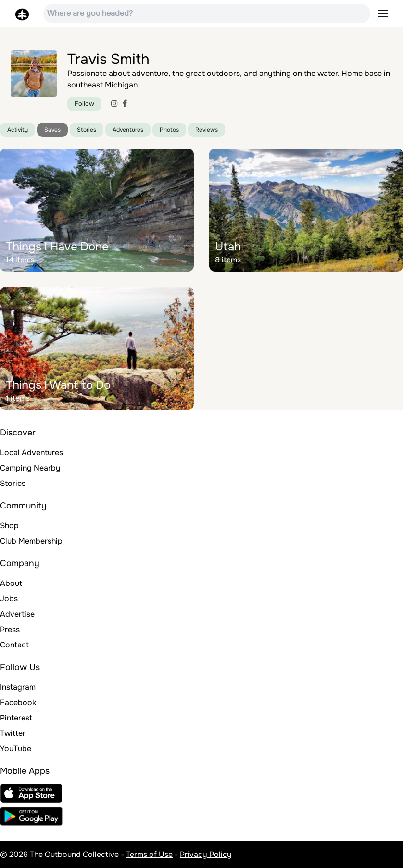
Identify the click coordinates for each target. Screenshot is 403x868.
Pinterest (16, 718)
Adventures (128, 130)
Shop (9, 526)
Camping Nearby (30, 468)
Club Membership (31, 541)
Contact (14, 645)
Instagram (18, 687)
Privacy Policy (206, 854)
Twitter (13, 733)
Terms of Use (149, 854)
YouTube (16, 749)
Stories (87, 130)
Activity (18, 130)
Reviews (207, 130)
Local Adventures (31, 453)
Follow (84, 104)
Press (10, 629)
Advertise (17, 614)
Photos (169, 130)
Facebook (18, 702)
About (11, 583)
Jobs (9, 599)
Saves (52, 130)
